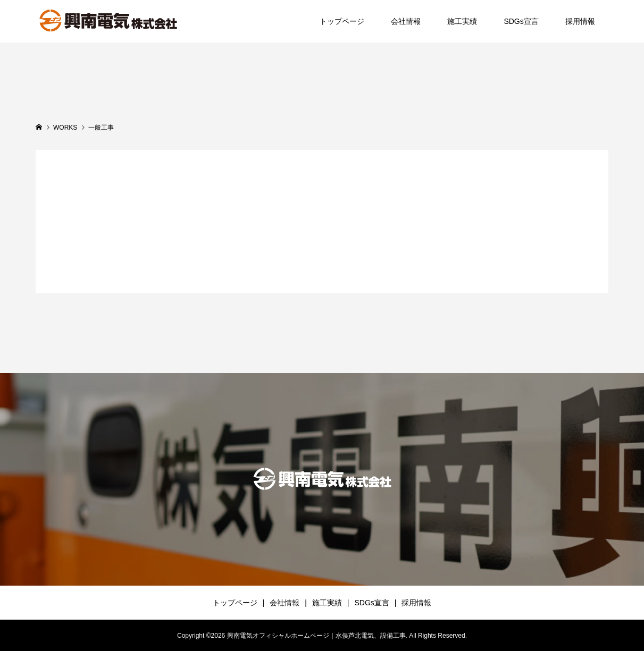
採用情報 (580, 21)
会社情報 (406, 21)
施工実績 (462, 21)
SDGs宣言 (521, 21)
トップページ (342, 21)
